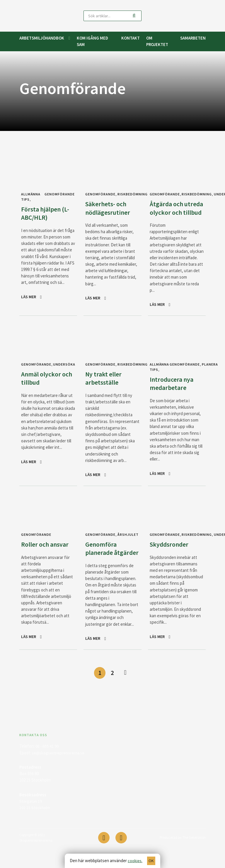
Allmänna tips (159, 375)
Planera (208, 373)
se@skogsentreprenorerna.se (59, 771)
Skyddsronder (170, 553)
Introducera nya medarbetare (173, 392)
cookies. (135, 861)
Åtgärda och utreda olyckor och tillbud (171, 212)
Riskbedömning (131, 194)
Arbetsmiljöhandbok (42, 38)
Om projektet (157, 41)
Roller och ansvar (47, 553)
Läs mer (29, 297)
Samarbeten (193, 38)
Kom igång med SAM (92, 41)
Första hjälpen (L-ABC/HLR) (47, 213)
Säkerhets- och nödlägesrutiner (109, 208)
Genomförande (60, 194)
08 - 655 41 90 (47, 764)
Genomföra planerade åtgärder (102, 561)
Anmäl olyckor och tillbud (42, 387)
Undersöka (62, 373)
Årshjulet (127, 543)
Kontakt (131, 38)
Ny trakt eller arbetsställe (105, 387)
